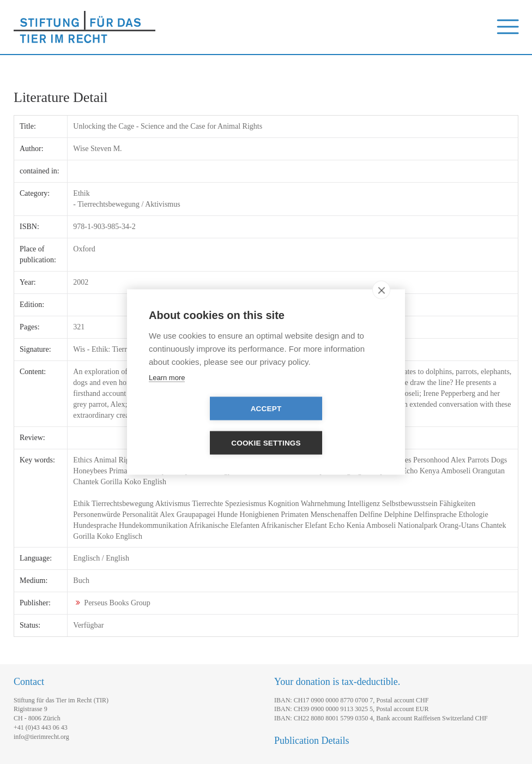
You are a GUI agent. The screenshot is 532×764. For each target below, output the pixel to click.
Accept (204, 426)
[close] (381, 307)
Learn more (167, 395)
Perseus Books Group (117, 603)
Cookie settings (329, 426)
